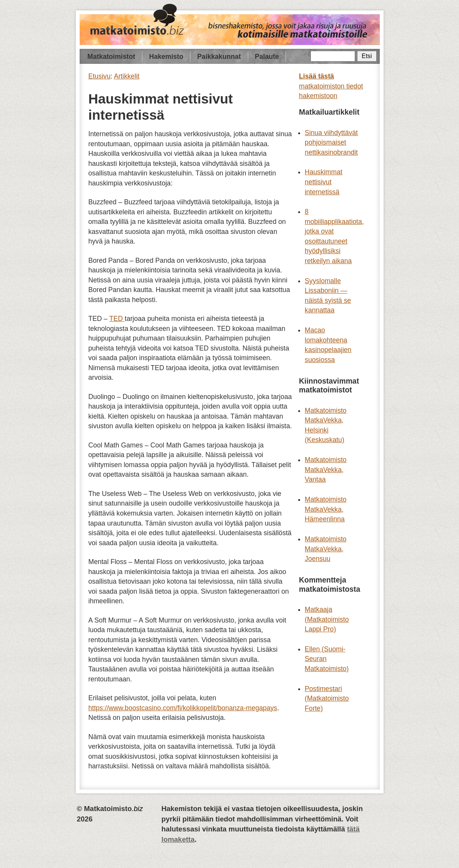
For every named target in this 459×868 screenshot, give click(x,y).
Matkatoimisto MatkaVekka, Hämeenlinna (326, 509)
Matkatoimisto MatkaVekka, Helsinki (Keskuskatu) (326, 425)
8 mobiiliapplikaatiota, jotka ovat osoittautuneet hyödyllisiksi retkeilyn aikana (334, 236)
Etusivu (100, 76)
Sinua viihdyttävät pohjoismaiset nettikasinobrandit (331, 143)
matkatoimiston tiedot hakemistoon (331, 86)
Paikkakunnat (219, 57)
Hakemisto (166, 57)
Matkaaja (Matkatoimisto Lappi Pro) (327, 619)
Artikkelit (127, 76)
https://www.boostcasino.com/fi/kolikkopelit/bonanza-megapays (183, 708)
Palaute (267, 57)
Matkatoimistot (111, 57)
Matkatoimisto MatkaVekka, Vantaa (326, 470)
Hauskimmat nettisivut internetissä (324, 182)
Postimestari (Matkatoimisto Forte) (327, 699)
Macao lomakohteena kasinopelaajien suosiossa (328, 345)
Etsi (367, 56)
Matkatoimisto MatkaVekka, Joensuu (326, 549)
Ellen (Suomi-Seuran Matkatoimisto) (327, 659)
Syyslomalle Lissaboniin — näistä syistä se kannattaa (328, 296)
